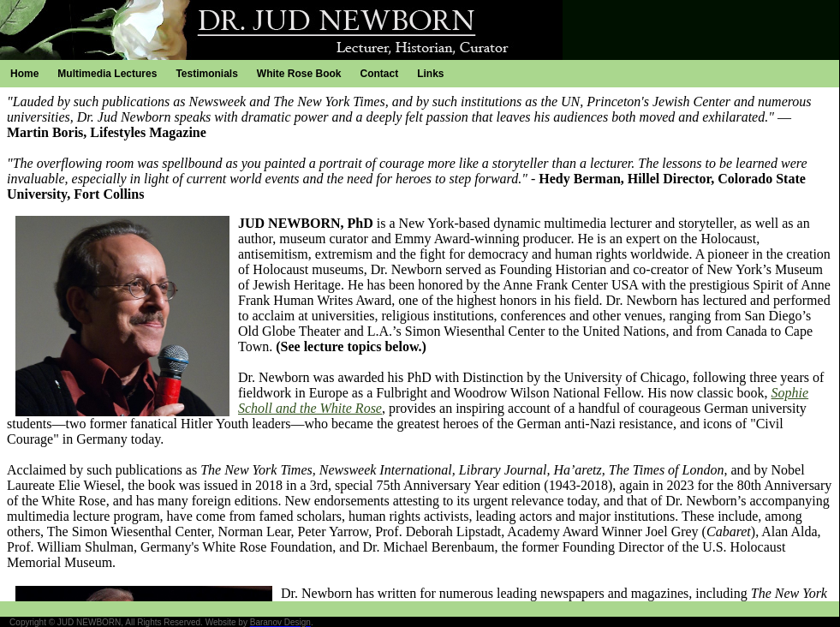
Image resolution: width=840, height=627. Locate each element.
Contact (380, 74)
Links (430, 74)
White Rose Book (299, 74)
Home (24, 74)
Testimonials (206, 74)
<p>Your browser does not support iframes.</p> (420, 344)
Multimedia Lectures (107, 74)
